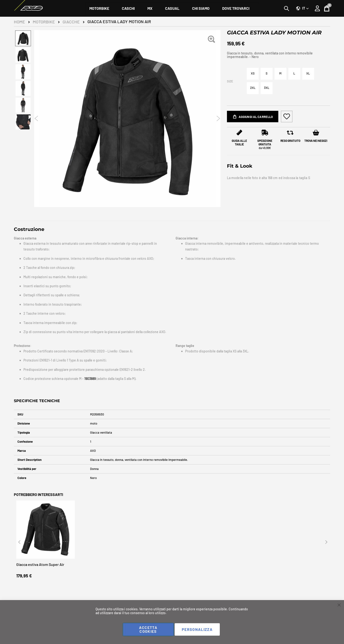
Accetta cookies (148, 629)
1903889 (90, 379)
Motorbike (44, 22)
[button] (302, 8)
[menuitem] (99, 8)
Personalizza (197, 629)
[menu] (172, 8)
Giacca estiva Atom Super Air (40, 566)
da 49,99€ (265, 145)
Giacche (71, 22)
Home (19, 22)
